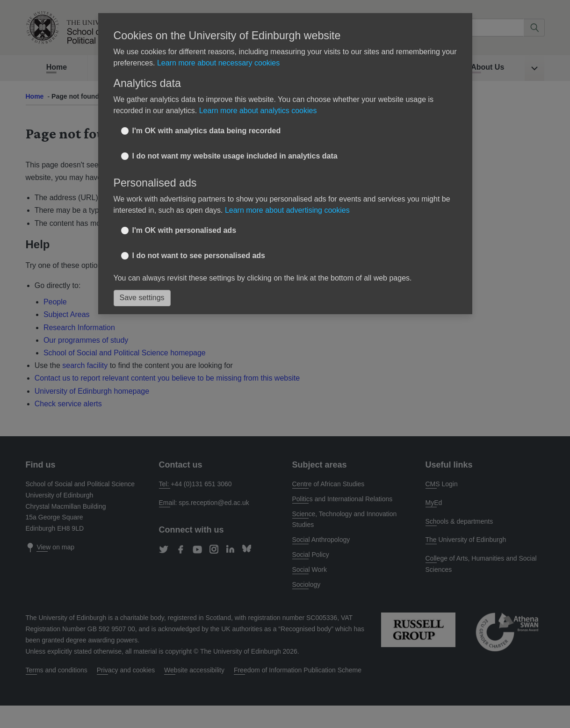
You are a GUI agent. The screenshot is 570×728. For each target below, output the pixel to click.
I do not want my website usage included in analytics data (235, 156)
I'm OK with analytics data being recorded (207, 131)
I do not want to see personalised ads (199, 256)
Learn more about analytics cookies (258, 111)
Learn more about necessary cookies (218, 63)
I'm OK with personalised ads (184, 230)
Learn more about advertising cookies (287, 210)
